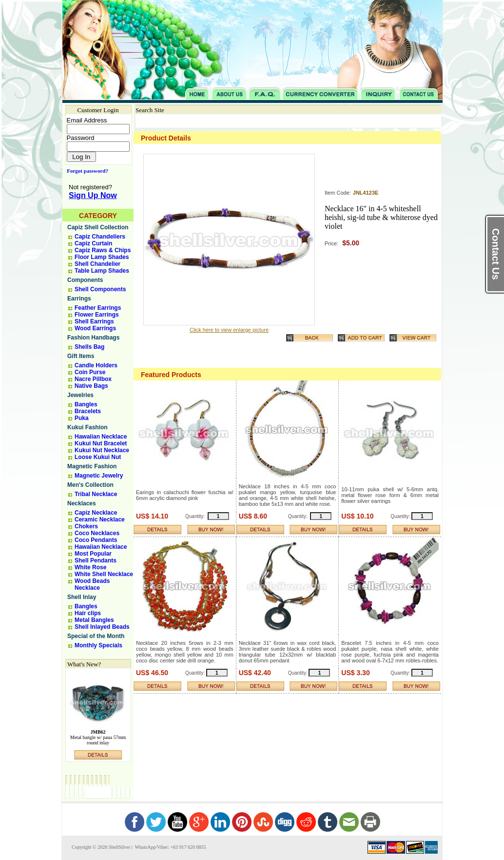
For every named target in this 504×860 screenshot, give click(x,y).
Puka (82, 418)
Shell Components (100, 289)
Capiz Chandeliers (100, 237)
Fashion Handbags (93, 338)
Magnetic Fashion (92, 466)
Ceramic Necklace (100, 520)
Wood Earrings (95, 328)
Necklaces (82, 503)
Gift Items (81, 356)
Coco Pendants (96, 540)
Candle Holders (96, 365)
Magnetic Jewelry (99, 476)
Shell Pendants (96, 560)
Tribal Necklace (96, 494)
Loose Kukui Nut (98, 457)
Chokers (86, 526)
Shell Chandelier (97, 264)
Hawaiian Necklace (101, 437)
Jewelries (80, 395)
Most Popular (93, 554)
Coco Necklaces (97, 533)
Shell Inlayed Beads (102, 627)
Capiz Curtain (93, 243)
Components (85, 280)
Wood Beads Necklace (92, 584)
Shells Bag (89, 347)
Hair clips (88, 613)
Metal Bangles (94, 620)
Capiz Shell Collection (98, 227)
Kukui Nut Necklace (102, 450)
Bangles (86, 404)
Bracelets (88, 411)
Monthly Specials (98, 645)
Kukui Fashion (87, 427)
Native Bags (91, 386)
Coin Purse (90, 372)
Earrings (79, 299)
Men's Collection (90, 485)
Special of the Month (96, 636)
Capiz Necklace (96, 513)
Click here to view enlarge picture (229, 330)
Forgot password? (86, 171)
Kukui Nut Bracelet (101, 443)
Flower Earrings (97, 315)
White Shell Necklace (104, 574)
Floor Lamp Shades (102, 257)
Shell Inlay (82, 597)
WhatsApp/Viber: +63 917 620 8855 (170, 847)
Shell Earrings (94, 321)
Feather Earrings (98, 308)
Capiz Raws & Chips (103, 250)
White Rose (90, 567)
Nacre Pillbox (93, 379)
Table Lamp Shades (102, 271)
